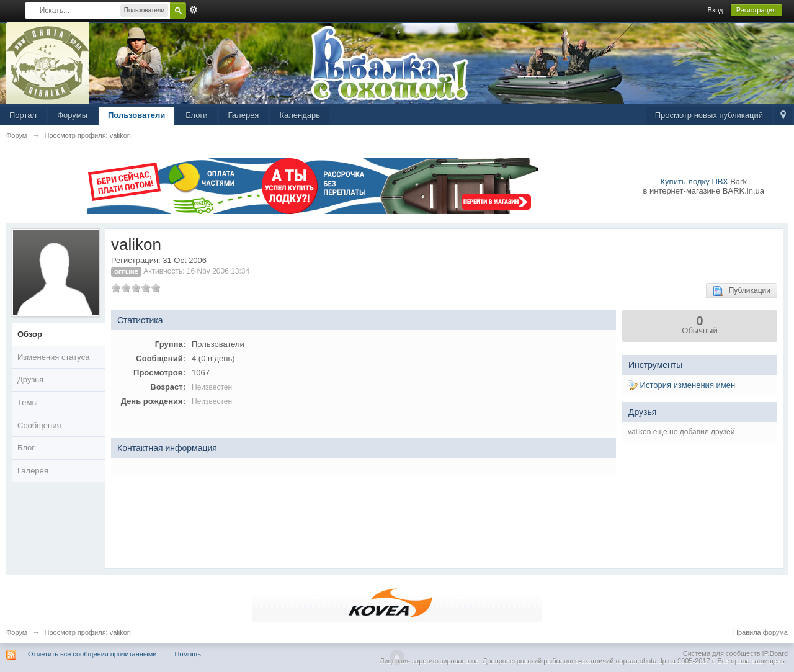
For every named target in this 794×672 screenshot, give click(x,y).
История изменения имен (681, 385)
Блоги (196, 115)
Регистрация (756, 10)
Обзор (30, 334)
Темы (28, 402)
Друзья (30, 379)
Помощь (188, 654)
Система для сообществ (722, 653)
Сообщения (39, 425)
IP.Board (775, 653)
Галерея (244, 115)
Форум (16, 632)
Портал (23, 115)
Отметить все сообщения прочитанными (92, 654)
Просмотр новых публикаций (709, 115)
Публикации (742, 291)
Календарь (300, 115)
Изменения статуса (53, 357)
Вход (716, 10)
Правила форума (761, 632)
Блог (26, 448)
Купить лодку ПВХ (694, 181)
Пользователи (136, 115)
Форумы (72, 115)
